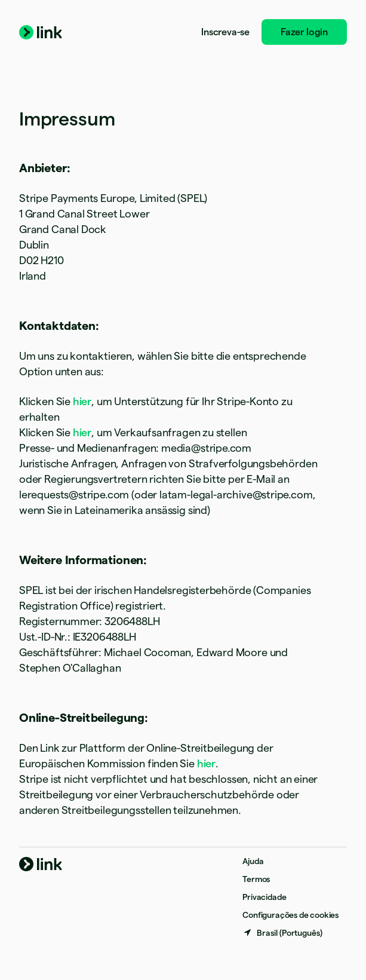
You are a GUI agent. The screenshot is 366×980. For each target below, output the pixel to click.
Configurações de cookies (290, 915)
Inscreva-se (225, 32)
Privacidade (264, 897)
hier (82, 401)
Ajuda (253, 861)
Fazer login (304, 32)
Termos (256, 879)
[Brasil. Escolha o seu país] (282, 933)
